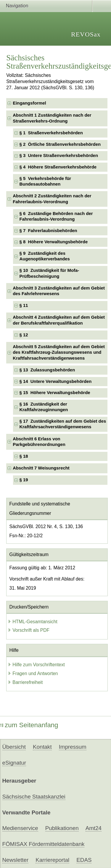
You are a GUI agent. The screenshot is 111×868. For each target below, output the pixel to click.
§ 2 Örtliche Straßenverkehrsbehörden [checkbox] (60, 144)
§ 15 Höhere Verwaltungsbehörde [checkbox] (55, 393)
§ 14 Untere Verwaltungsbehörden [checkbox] (56, 381)
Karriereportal (52, 860)
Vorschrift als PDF (29, 630)
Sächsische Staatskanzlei (34, 797)
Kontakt (42, 747)
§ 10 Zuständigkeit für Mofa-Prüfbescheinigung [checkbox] (49, 273)
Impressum (73, 747)
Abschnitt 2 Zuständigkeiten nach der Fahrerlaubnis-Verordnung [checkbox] (52, 199)
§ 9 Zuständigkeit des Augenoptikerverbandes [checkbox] (45, 256)
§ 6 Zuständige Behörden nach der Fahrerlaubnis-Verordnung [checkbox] (56, 216)
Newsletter (16, 860)
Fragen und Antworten (33, 673)
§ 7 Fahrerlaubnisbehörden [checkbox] (48, 231)
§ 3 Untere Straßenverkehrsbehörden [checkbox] (59, 156)
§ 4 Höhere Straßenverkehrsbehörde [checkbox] (58, 167)
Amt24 (94, 828)
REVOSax (86, 34)
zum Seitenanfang (29, 725)
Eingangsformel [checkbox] (29, 103)
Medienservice (20, 828)
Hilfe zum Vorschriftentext (36, 665)
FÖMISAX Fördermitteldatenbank (44, 844)
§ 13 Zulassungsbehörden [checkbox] (47, 370)
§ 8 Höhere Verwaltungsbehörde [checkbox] (54, 242)
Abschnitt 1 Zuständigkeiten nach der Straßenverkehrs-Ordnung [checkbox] (52, 118)
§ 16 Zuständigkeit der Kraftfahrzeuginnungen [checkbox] (44, 407)
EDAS (84, 860)
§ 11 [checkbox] (25, 305)
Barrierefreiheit (25, 682)
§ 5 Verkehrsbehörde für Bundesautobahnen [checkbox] (45, 181)
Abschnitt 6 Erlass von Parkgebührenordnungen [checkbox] (39, 442)
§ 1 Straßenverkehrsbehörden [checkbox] (51, 133)
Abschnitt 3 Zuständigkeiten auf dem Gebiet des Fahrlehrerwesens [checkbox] (59, 291)
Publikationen (62, 828)
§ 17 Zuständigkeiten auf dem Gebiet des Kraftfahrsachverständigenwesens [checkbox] (63, 424)
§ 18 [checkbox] (24, 456)
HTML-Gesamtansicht (33, 622)
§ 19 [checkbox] (24, 480)
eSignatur (14, 763)
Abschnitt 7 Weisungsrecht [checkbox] (41, 468)
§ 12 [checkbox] (25, 335)
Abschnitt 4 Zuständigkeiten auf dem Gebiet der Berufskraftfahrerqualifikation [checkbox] (59, 320)
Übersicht (14, 747)
